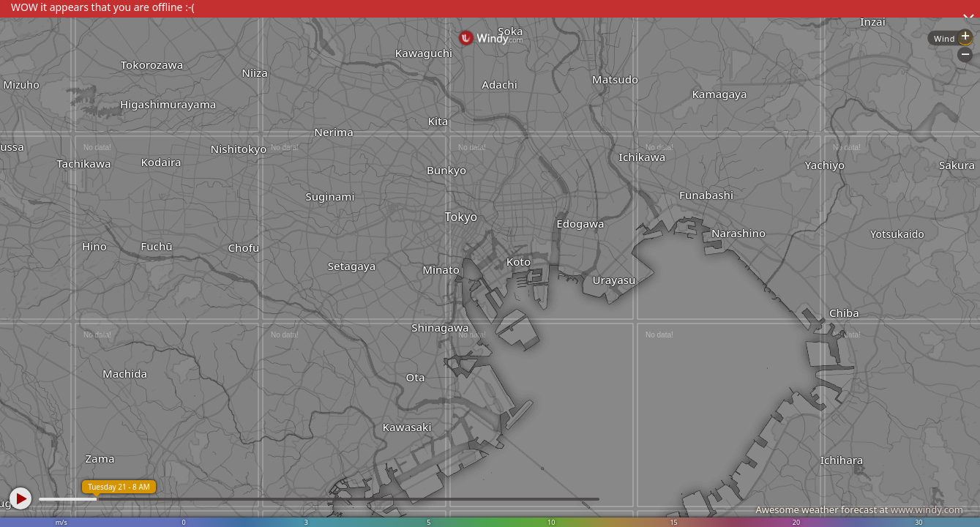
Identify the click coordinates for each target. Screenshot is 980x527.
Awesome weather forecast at (859, 509)
